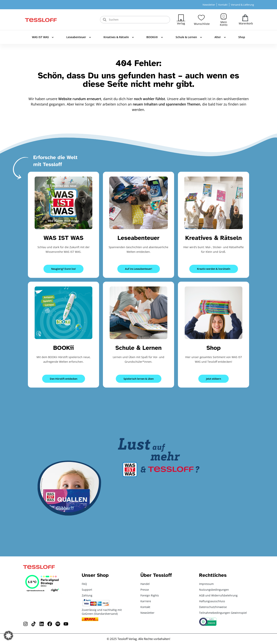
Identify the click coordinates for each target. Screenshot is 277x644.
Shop (242, 37)
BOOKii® (155, 37)
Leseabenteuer (79, 37)
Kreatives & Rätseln (119, 37)
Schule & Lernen (189, 37)
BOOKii (64, 348)
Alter (220, 37)
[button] (8, 636)
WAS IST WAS (43, 37)
